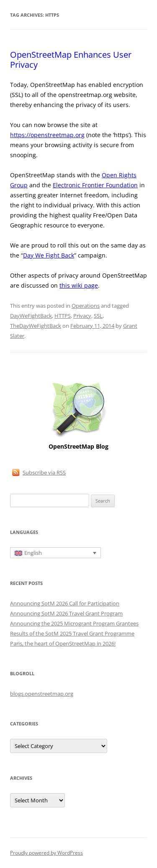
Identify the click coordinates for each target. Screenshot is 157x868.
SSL (98, 316)
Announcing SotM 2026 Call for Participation (65, 603)
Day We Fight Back (49, 255)
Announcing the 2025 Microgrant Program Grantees (74, 623)
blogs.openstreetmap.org (42, 694)
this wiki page (79, 285)
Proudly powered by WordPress (46, 853)
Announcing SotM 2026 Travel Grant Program (66, 613)
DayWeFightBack (31, 316)
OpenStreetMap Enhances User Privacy (71, 60)
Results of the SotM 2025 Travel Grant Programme (72, 633)
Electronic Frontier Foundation (95, 185)
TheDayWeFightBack (36, 326)
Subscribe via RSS (44, 472)
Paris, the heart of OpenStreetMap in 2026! (63, 643)
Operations (86, 306)
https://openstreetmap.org (47, 135)
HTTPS (63, 316)
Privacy (82, 316)
